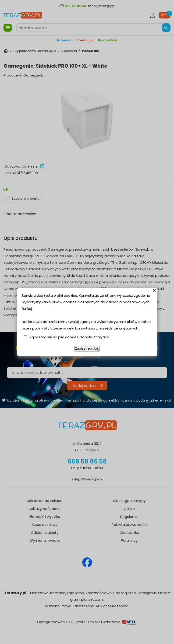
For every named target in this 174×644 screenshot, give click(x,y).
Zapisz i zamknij (87, 349)
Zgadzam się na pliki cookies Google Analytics (69, 337)
